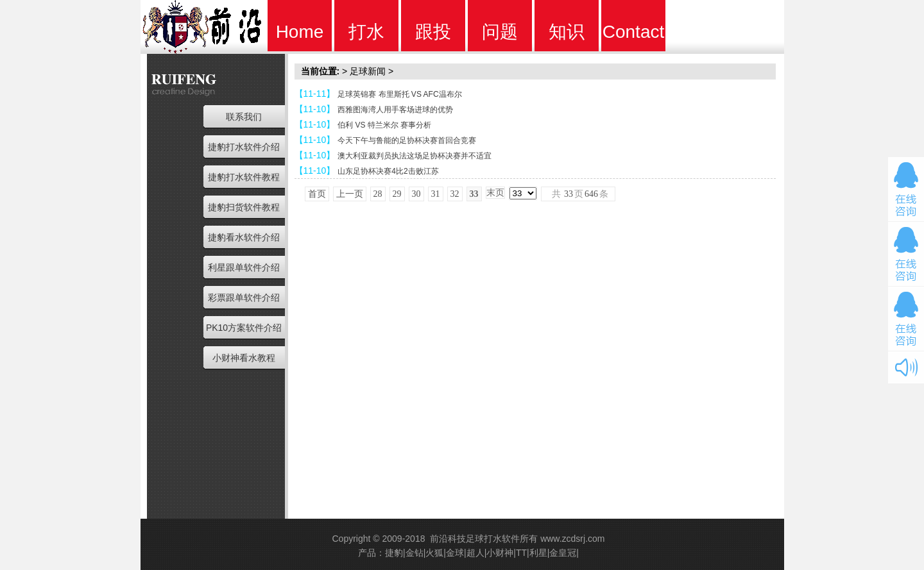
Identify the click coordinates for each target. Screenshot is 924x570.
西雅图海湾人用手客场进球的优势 (395, 110)
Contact (634, 32)
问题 (500, 32)
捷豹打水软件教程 (244, 177)
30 (416, 194)
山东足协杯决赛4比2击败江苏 (388, 171)
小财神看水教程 (244, 358)
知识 (567, 32)
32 (455, 194)
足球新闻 (368, 71)
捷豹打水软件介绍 (244, 147)
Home (300, 32)
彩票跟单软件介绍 (244, 298)
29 (397, 194)
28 (378, 194)
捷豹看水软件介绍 (244, 237)
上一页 (350, 194)
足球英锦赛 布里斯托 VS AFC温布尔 (399, 94)
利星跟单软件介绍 (244, 267)
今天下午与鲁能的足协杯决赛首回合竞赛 (407, 140)
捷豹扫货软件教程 (244, 207)
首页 (317, 194)
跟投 (433, 32)
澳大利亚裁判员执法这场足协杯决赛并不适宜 (415, 156)
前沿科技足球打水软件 (475, 539)
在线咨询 (906, 189)
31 (436, 194)
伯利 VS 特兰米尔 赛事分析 (384, 125)
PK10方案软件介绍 (244, 328)
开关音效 (906, 367)
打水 (366, 32)
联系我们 (244, 117)
